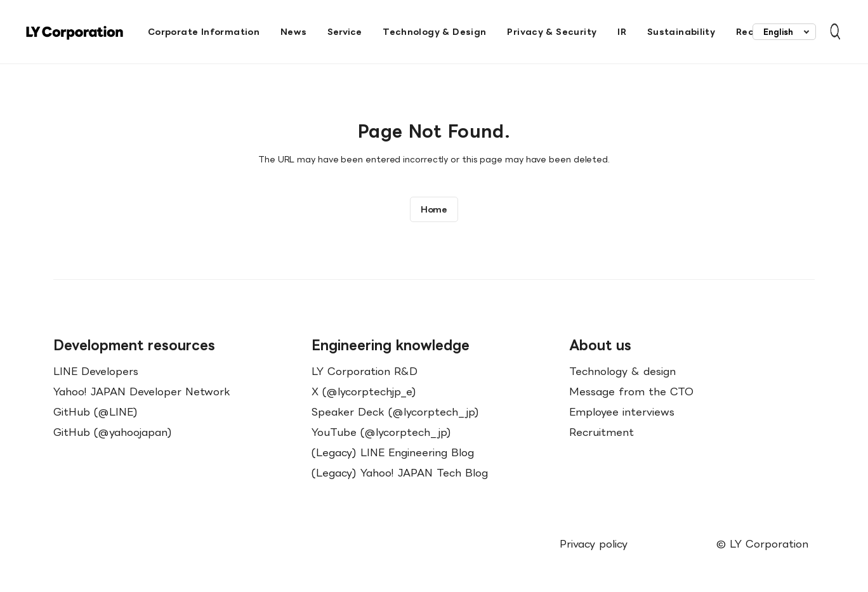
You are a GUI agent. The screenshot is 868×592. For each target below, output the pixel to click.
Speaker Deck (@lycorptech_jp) (395, 412)
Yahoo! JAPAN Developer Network (142, 391)
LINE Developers (96, 371)
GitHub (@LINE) (95, 412)
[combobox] (784, 32)
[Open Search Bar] (829, 32)
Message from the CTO (631, 391)
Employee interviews (622, 412)
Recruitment (602, 432)
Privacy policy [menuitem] (594, 544)
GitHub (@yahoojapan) (113, 432)
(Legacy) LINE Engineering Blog (393, 452)
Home (434, 209)
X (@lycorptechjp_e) (364, 391)
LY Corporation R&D (365, 371)
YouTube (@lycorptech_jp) (381, 432)
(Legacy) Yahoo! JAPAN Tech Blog (400, 473)
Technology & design (622, 371)
